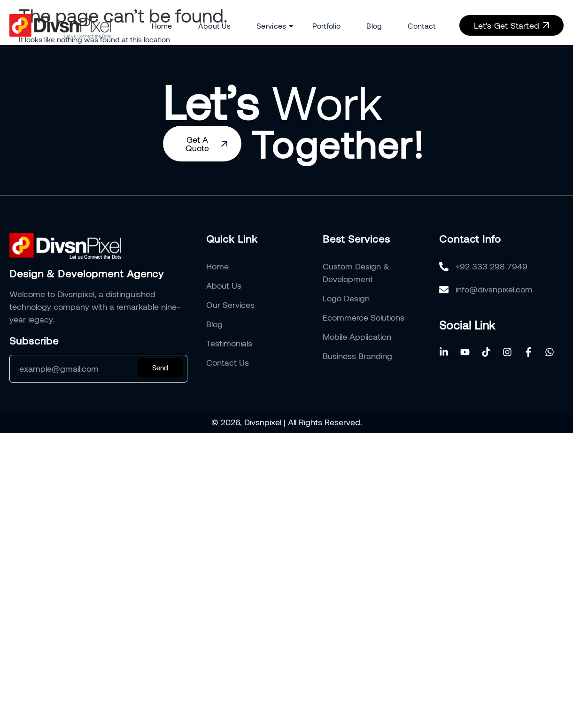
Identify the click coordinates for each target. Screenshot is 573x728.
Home (162, 26)
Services (271, 26)
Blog (374, 26)
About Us (214, 26)
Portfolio (327, 26)
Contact (422, 26)
